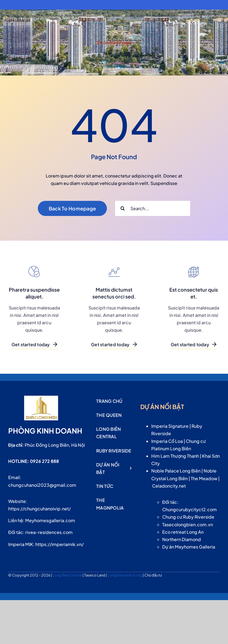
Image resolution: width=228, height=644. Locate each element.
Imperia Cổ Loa (167, 441)
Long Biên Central (68, 575)
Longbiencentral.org (125, 575)
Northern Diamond (182, 539)
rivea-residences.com (49, 532)
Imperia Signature (170, 426)
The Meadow (204, 478)
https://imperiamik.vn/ (59, 544)
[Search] (123, 208)
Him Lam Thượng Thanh (175, 456)
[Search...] (153, 208)
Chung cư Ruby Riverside (188, 517)
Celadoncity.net (169, 486)
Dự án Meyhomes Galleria (189, 547)
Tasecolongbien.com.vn (188, 525)
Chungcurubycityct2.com (189, 509)
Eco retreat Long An (183, 532)
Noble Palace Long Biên (176, 471)
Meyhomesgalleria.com (50, 520)
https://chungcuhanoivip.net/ (39, 509)
